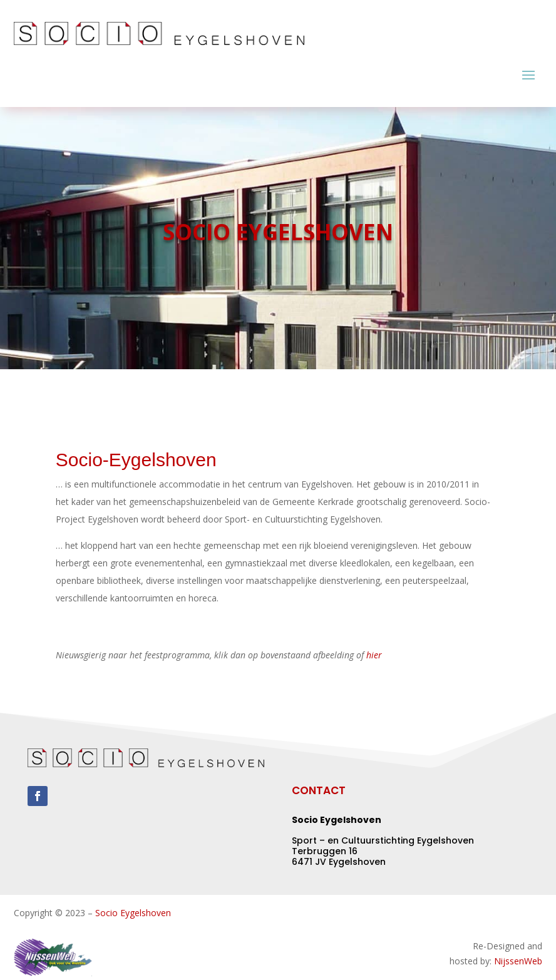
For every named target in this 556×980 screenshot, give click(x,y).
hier (374, 655)
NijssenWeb (518, 961)
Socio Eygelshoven (133, 913)
